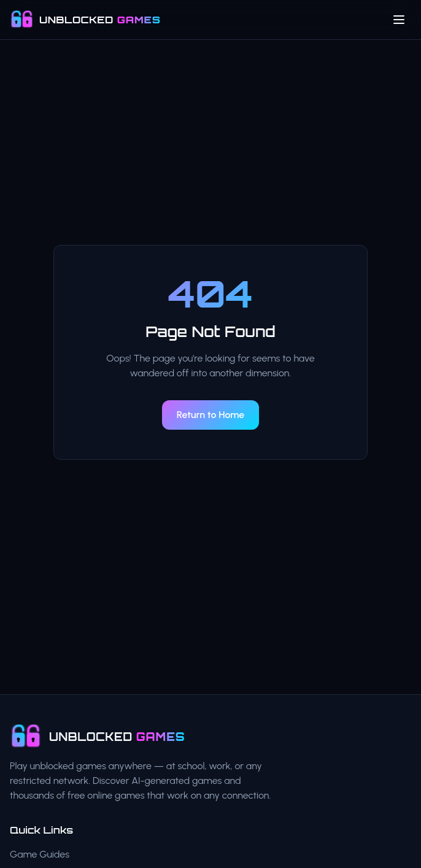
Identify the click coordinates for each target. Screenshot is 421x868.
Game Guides (40, 854)
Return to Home (211, 415)
